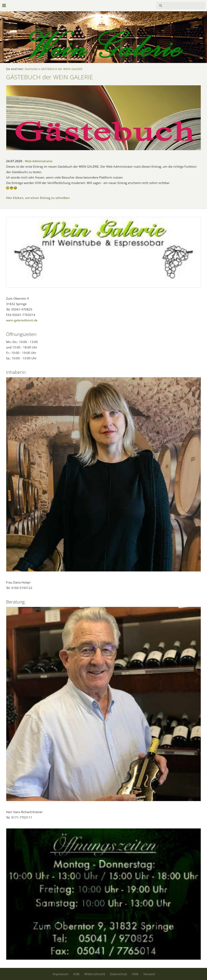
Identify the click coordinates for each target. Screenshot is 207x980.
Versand (149, 974)
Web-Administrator (39, 161)
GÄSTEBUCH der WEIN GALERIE (62, 69)
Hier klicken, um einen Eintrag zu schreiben (38, 198)
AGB (76, 974)
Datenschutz (119, 974)
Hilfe (135, 974)
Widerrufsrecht (95, 974)
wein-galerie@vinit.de (22, 320)
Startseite (31, 69)
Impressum (60, 974)
